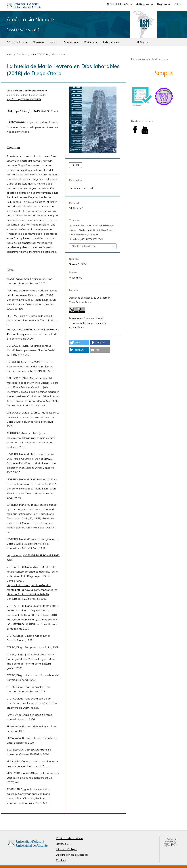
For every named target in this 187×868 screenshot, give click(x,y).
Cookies (61, 860)
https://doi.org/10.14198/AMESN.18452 (36, 111)
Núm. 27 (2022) (39, 54)
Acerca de (70, 42)
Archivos (22, 54)
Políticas (90, 42)
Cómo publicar (16, 42)
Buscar (143, 42)
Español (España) (118, 4)
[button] (79, 343)
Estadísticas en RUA (81, 188)
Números (39, 42)
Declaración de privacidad (72, 855)
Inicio (9, 54)
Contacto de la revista (69, 838)
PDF (77, 165)
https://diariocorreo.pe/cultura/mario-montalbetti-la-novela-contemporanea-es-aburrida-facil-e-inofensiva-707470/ (33, 590)
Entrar (178, 4)
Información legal (67, 849)
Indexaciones (111, 42)
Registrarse (164, 4)
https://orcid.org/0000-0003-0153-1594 (24, 99)
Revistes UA (145, 4)
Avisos (54, 42)
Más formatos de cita (84, 246)
